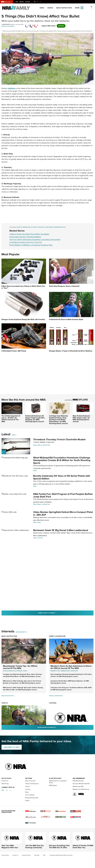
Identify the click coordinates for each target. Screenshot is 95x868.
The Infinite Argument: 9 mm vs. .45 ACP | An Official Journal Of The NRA (11, 419)
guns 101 (19, 227)
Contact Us (5, 781)
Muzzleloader (8, 671)
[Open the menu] (82, 8)
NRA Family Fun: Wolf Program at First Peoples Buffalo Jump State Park (63, 495)
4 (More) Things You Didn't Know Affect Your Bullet (29, 234)
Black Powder (18, 671)
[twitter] (32, 25)
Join (17, 2)
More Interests (21, 632)
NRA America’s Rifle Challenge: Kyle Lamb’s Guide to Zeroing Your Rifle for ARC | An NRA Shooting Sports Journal (23, 689)
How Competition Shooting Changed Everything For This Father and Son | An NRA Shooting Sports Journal (71, 675)
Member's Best (65, 671)
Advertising (5, 784)
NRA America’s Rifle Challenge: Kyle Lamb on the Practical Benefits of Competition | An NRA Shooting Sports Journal (22, 682)
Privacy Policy (5, 855)
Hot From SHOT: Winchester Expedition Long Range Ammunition (35, 240)
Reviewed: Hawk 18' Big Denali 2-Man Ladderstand (61, 530)
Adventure (74, 671)
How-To (5, 703)
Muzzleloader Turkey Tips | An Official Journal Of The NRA (20, 667)
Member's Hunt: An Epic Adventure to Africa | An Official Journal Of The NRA (71, 667)
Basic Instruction (64, 8)
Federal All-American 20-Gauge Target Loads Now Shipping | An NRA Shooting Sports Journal (35, 419)
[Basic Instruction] (14, 696)
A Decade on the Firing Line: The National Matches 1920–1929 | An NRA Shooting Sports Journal (71, 689)
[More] (16, 435)
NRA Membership (78, 781)
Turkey (25, 671)
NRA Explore (53, 785)
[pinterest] (36, 25)
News (42, 8)
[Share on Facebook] (27, 25)
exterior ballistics (59, 227)
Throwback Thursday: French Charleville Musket (59, 439)
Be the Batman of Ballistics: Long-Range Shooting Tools (31, 245)
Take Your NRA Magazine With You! (10, 847)
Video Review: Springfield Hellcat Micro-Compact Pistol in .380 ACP (63, 513)
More (13, 435)
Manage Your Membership (81, 789)
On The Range (10, 26)
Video (39, 522)
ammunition (27, 227)
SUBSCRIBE (12, 747)
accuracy (34, 227)
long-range (49, 227)
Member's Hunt (55, 671)
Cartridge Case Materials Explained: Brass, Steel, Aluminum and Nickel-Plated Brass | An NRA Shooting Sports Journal (58, 420)
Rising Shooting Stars (32, 798)
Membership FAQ (78, 786)
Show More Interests (58, 727)
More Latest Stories (56, 613)
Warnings (37, 855)
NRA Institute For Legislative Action (58, 782)
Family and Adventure (32, 784)
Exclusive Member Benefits (81, 784)
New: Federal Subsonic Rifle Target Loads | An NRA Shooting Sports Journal (81, 419)
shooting (41, 227)
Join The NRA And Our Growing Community (35, 847)
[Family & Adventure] (63, 696)
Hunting (40, 538)
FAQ (44, 855)
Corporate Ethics (26, 855)
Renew (22, 2)
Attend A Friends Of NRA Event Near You (83, 847)
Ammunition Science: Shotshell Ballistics (25, 237)
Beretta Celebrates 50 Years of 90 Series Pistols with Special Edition (62, 477)
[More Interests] (27, 632)
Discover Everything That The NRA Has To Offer (59, 847)
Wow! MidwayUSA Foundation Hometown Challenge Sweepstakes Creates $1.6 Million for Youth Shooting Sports (62, 460)
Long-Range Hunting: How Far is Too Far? (26, 242)
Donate (28, 2)
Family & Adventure (44, 445)
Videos (50, 8)
